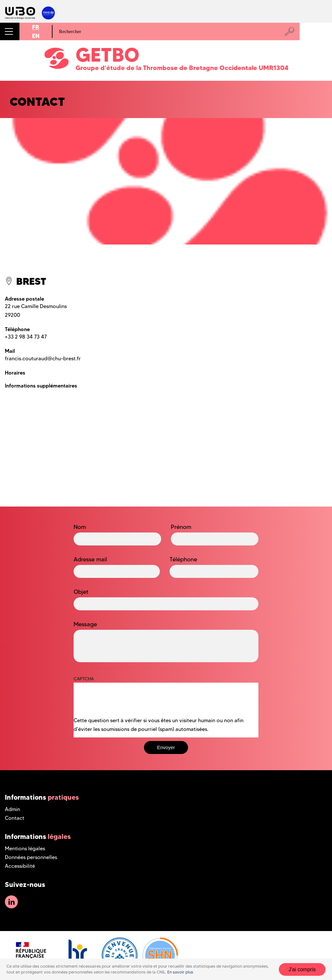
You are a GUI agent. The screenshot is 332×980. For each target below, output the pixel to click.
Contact (15, 818)
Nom (80, 527)
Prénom (181, 527)
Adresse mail (90, 559)
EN (36, 36)
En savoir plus (180, 972)
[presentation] (123, 703)
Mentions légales (25, 849)
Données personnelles (31, 857)
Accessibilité (20, 866)
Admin (12, 809)
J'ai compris (302, 969)
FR (36, 27)
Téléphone (183, 559)
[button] (10, 31)
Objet (81, 592)
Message (85, 624)
